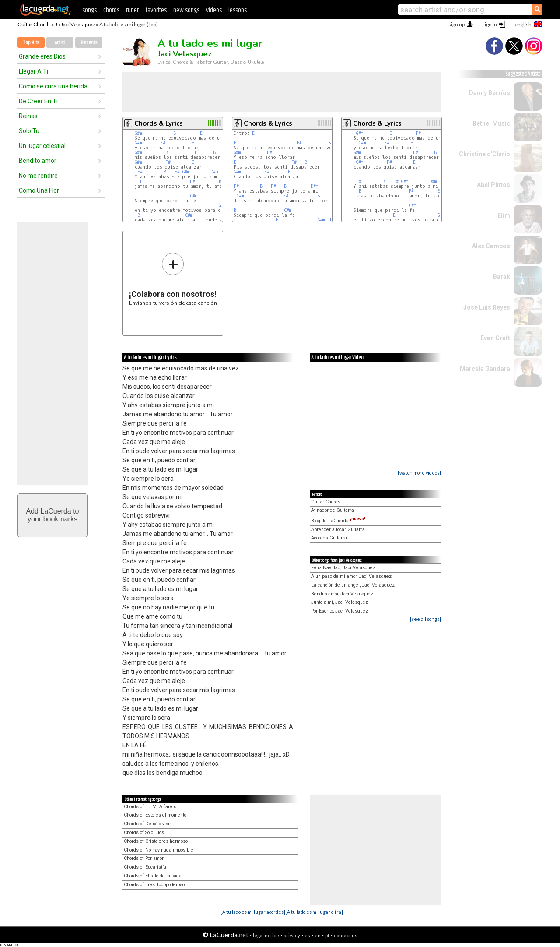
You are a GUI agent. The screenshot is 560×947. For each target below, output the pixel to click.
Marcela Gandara (485, 369)
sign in (490, 24)
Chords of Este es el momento (155, 815)
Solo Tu (29, 131)
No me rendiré (38, 176)
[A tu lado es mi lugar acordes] (253, 912)
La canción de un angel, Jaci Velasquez (353, 585)
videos (214, 10)
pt (327, 935)
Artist (60, 43)
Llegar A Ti (33, 71)
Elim (504, 215)
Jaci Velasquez (78, 24)
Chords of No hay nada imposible (159, 850)
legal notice (266, 935)
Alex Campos (491, 246)
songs (89, 10)
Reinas (28, 116)
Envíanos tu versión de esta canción (173, 279)
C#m (194, 196)
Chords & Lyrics (159, 123)
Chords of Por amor (144, 858)
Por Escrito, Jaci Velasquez (339, 611)
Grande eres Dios (42, 56)
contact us (346, 935)
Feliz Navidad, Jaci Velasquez (343, 568)
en (318, 935)
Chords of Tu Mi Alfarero (150, 807)
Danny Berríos (490, 93)
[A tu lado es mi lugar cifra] (314, 912)
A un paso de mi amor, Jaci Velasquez (351, 576)
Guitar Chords (34, 24)
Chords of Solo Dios (144, 833)
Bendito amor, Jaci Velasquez (342, 594)
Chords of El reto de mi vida (153, 876)
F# (163, 143)
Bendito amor (38, 161)
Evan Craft (495, 338)
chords (111, 10)
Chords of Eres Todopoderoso (154, 885)
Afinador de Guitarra (332, 510)
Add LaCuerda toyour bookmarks (53, 515)
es (307, 935)
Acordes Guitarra (329, 538)
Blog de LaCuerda (338, 521)
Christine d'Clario (485, 154)
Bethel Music (491, 123)
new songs (186, 10)
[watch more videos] (419, 473)
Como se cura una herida (53, 86)
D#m (214, 172)
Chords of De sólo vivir (147, 824)
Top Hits (31, 43)
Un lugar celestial (42, 146)
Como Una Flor (39, 190)
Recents (89, 43)
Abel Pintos (493, 185)
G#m (138, 133)
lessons (238, 10)
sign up (457, 24)
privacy (292, 935)
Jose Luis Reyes (487, 307)
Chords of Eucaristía (145, 867)
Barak (502, 277)
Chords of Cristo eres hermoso (156, 841)
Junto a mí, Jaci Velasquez (339, 602)
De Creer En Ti (38, 101)
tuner (132, 10)
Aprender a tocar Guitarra (338, 530)
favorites (156, 10)
